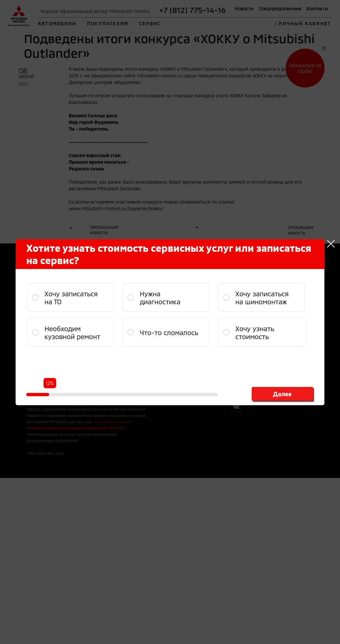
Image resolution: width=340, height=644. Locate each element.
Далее (282, 394)
